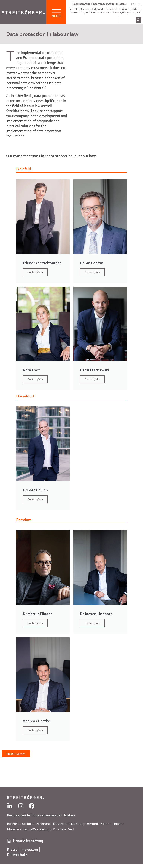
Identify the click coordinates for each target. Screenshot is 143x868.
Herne (75, 12)
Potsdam (106, 12)
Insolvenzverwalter (104, 4)
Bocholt (27, 824)
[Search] (138, 20)
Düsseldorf (61, 824)
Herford (136, 9)
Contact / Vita (35, 272)
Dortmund (43, 824)
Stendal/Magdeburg (124, 12)
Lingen (84, 12)
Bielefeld (13, 824)
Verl (139, 12)
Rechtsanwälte (81, 4)
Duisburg (78, 824)
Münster (94, 12)
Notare (122, 4)
